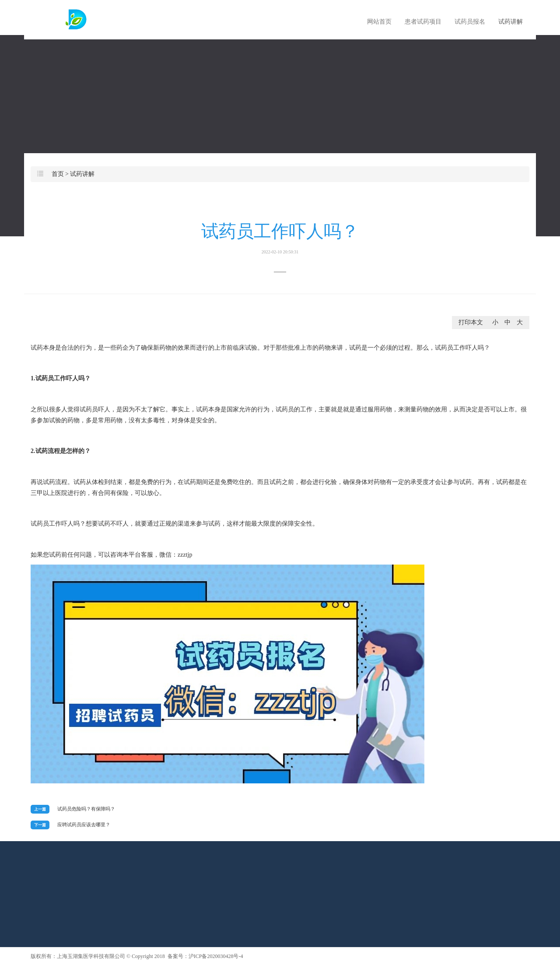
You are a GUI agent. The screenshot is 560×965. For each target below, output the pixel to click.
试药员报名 (470, 22)
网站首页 (379, 22)
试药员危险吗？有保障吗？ (86, 809)
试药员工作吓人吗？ (280, 238)
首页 (58, 174)
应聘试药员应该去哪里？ (84, 825)
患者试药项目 (423, 22)
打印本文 (471, 322)
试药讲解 (511, 22)
